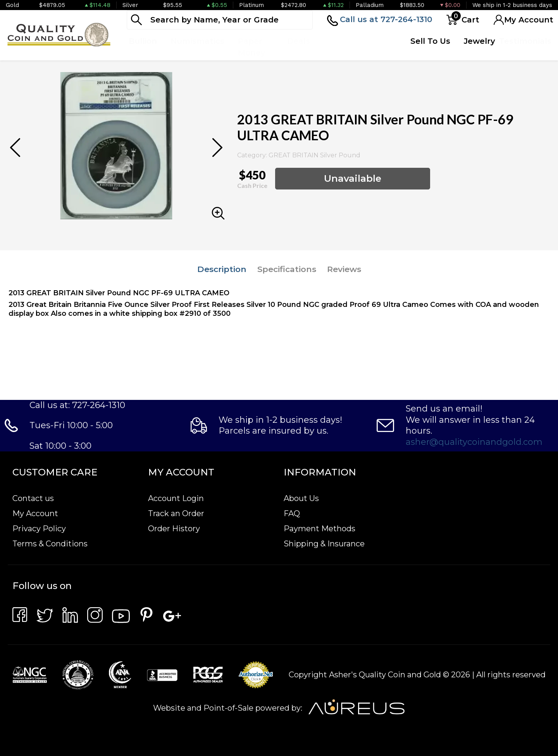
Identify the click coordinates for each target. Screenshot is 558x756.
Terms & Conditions (50, 544)
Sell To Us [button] (430, 41)
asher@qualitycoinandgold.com (474, 442)
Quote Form (377, 47)
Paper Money (252, 47)
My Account (35, 513)
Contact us (33, 498)
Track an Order (176, 513)
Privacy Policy (39, 529)
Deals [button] (299, 41)
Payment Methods (319, 529)
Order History (174, 529)
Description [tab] (222, 269)
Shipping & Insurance (324, 544)
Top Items (335, 47)
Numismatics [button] (197, 41)
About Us (301, 498)
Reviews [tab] (344, 269)
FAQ (292, 513)
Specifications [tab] (287, 269)
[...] (220, 20)
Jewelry (480, 41)
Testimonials (525, 41)
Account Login (176, 498)
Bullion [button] (143, 41)
